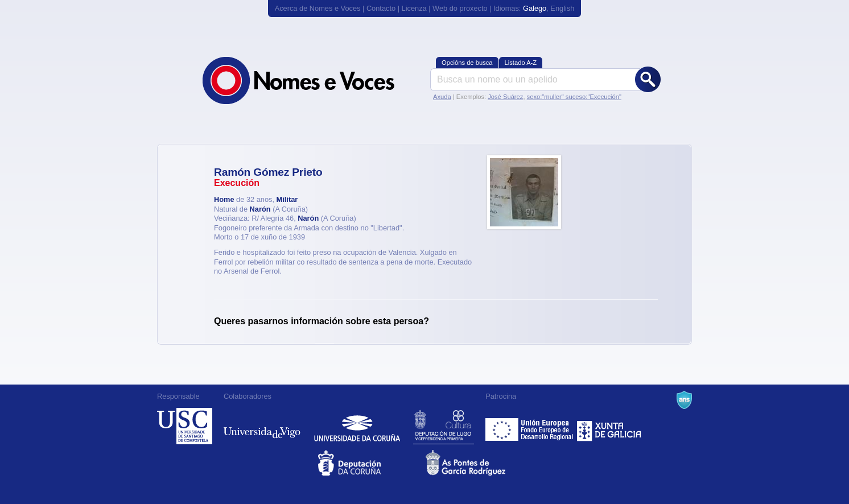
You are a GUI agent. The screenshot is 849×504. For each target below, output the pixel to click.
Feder (530, 426)
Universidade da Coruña (357, 426)
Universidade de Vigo (262, 426)
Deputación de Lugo (444, 426)
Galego (535, 8)
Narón (260, 209)
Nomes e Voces (311, 80)
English (562, 8)
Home (224, 199)
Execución (237, 183)
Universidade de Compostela (185, 426)
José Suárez (505, 97)
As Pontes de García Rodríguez (478, 463)
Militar (287, 199)
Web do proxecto (460, 8)
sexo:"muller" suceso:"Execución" (574, 97)
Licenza (414, 8)
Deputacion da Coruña (371, 463)
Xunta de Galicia (609, 426)
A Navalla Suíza (684, 400)
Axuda (442, 97)
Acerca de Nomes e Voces (318, 8)
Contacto (381, 8)
